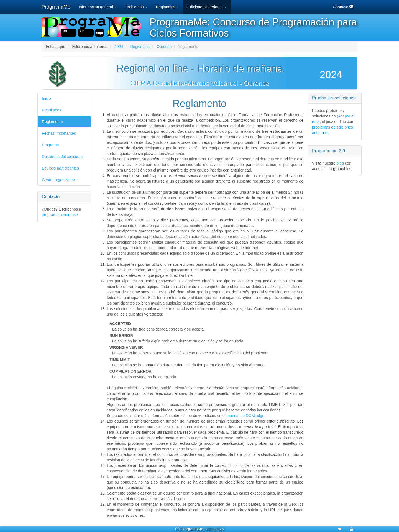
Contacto (343, 7)
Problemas (136, 7)
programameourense (60, 215)
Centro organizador (58, 180)
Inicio (46, 98)
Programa (50, 145)
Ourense (164, 47)
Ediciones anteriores (207, 7)
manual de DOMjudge (245, 416)
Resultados (52, 110)
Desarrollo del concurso (62, 157)
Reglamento (52, 122)
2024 (119, 47)
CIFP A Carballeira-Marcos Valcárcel (184, 83)
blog (340, 163)
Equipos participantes (60, 168)
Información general (98, 7)
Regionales (168, 7)
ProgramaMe (56, 7)
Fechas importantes (59, 133)
